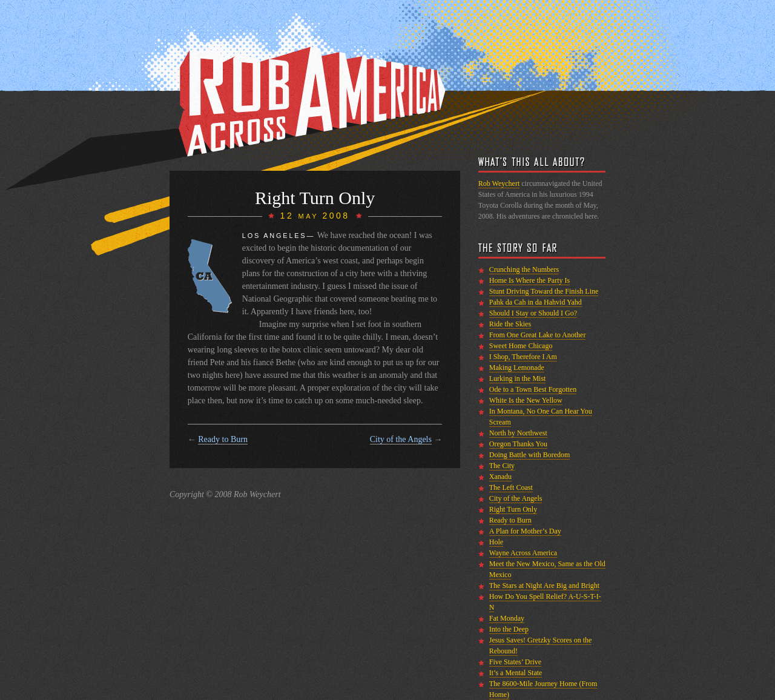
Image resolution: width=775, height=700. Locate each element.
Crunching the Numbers (524, 269)
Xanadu (500, 477)
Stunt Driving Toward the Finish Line (544, 291)
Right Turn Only (513, 509)
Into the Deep (509, 629)
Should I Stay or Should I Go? (533, 313)
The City (502, 466)
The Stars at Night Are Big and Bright (544, 586)
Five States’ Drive (515, 662)
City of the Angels (401, 439)
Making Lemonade (517, 368)
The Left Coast (511, 487)
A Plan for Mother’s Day (525, 531)
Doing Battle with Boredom (530, 455)
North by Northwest (518, 433)
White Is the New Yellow (526, 400)
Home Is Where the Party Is (529, 280)
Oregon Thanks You (518, 444)
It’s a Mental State (516, 673)
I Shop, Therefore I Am (523, 357)
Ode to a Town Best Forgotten (533, 389)
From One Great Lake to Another (538, 335)
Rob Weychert (499, 183)
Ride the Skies (510, 324)
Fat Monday (507, 618)
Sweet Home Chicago (521, 346)
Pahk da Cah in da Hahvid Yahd (536, 302)
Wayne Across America (523, 553)
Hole (496, 542)
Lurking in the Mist (518, 378)
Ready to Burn (223, 439)
